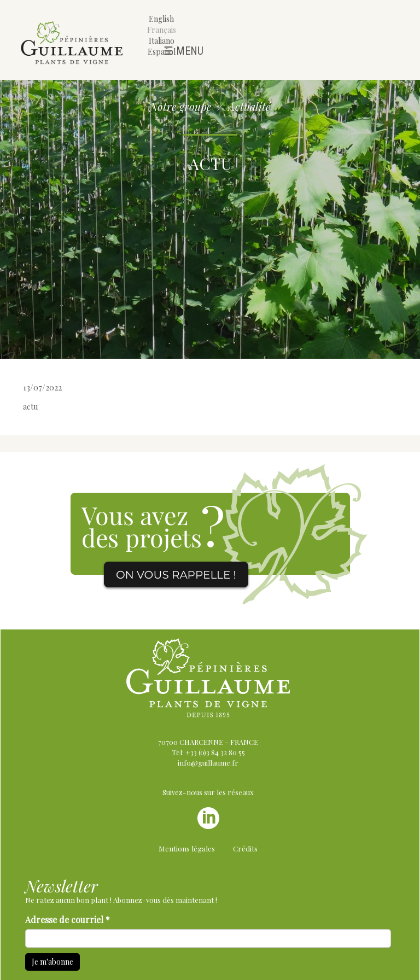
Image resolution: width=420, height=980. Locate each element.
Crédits (245, 848)
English (161, 19)
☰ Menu (183, 51)
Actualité (249, 106)
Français (162, 30)
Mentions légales (187, 848)
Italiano (162, 41)
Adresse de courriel (68, 920)
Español (162, 52)
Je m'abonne (52, 962)
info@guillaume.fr (208, 763)
